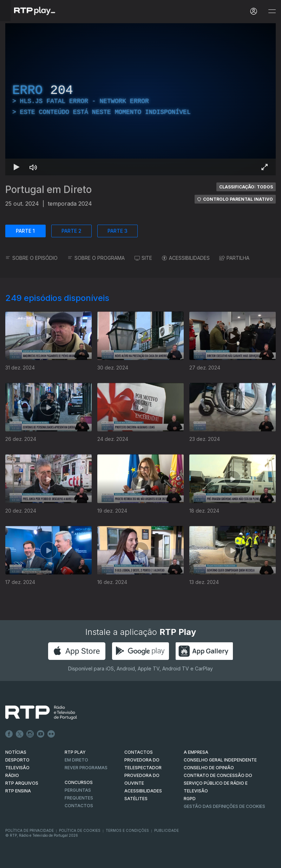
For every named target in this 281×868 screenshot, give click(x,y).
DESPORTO (17, 760)
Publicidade (166, 830)
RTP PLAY (75, 752)
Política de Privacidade (30, 830)
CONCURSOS (79, 782)
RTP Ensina (18, 791)
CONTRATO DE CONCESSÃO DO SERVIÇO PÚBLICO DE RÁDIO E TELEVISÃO (218, 783)
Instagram (30, 734)
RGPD (190, 799)
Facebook (9, 734)
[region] (140, 99)
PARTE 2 (71, 231)
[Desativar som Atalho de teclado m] (33, 167)
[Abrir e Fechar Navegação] (272, 11)
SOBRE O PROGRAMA (96, 258)
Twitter (20, 734)
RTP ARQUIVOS (22, 783)
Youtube (41, 734)
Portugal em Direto (48, 189)
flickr (51, 734)
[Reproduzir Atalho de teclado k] (17, 167)
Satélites (136, 799)
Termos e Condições (127, 830)
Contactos (79, 806)
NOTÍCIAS (16, 752)
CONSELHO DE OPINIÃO (209, 768)
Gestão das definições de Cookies (224, 806)
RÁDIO (12, 775)
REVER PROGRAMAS (86, 768)
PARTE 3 (117, 231)
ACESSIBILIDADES (186, 258)
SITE (143, 258)
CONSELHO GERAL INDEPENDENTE (220, 760)
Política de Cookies (80, 830)
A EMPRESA (196, 752)
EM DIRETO (76, 760)
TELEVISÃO (17, 768)
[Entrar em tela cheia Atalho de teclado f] (264, 167)
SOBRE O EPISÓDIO (31, 258)
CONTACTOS (139, 752)
